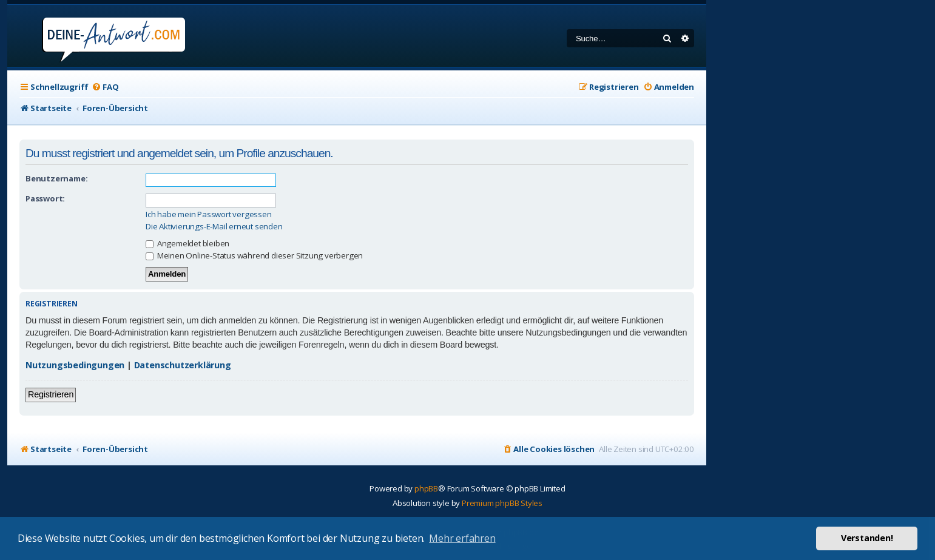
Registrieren (51, 394)
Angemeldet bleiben (187, 243)
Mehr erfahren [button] (462, 538)
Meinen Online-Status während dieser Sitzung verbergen (254, 255)
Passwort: (45, 198)
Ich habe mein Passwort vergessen (209, 214)
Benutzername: (56, 178)
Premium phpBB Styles (502, 503)
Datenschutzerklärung (183, 365)
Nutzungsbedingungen (75, 365)
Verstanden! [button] (867, 538)
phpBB (426, 488)
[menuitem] (105, 87)
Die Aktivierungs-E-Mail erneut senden (214, 227)
